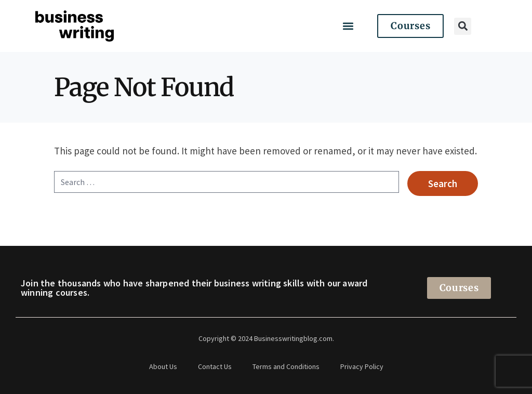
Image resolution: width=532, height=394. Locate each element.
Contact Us (215, 366)
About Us (163, 366)
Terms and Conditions (286, 366)
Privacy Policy (362, 366)
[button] (348, 26)
